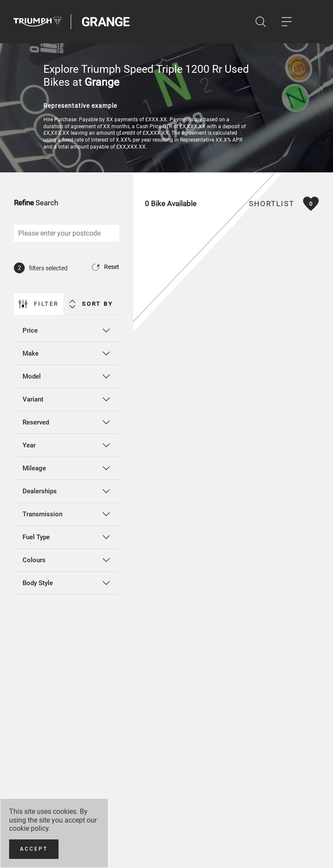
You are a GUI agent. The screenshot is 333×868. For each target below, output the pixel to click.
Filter (39, 304)
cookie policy (29, 828)
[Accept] (34, 849)
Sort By (91, 304)
